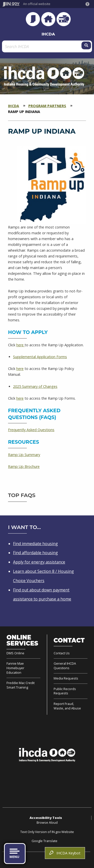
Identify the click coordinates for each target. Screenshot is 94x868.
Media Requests (66, 678)
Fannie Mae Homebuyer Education (15, 668)
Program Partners (47, 106)
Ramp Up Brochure (24, 466)
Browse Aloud (47, 822)
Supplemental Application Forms (40, 357)
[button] (88, 4)
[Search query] (42, 46)
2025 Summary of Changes (35, 386)
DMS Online (15, 653)
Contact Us (62, 653)
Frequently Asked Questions (31, 430)
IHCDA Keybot (65, 853)
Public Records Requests (65, 691)
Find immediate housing (35, 544)
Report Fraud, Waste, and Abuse (67, 706)
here (20, 345)
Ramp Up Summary (24, 455)
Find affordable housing (35, 553)
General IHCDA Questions (65, 666)
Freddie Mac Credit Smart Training (21, 685)
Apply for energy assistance (39, 562)
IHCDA (48, 34)
